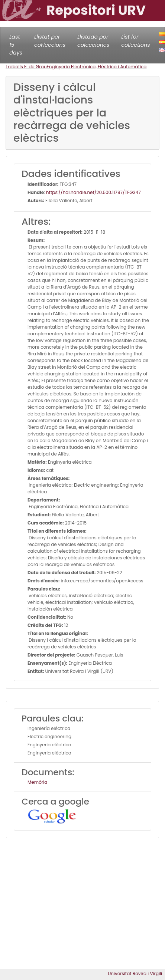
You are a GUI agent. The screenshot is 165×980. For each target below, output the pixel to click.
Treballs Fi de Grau (26, 67)
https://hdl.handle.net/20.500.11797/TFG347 (93, 192)
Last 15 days (16, 45)
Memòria (37, 782)
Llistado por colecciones (93, 41)
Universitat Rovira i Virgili (135, 974)
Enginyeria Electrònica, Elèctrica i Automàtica (97, 67)
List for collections (135, 41)
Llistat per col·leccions (50, 41)
